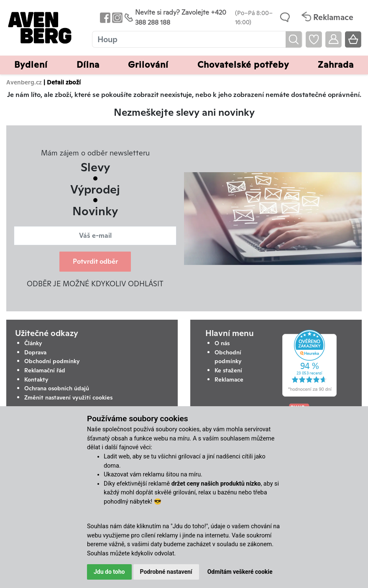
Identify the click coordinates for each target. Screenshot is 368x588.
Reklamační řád (45, 370)
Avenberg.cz (24, 82)
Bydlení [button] (31, 65)
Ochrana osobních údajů (57, 388)
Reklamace (229, 379)
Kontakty (36, 379)
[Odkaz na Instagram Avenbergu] (116, 17)
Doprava (35, 352)
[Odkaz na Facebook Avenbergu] (104, 17)
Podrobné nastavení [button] (166, 572)
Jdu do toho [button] (109, 572)
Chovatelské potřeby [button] (243, 65)
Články (33, 343)
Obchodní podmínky (52, 361)
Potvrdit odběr (95, 261)
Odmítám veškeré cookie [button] (240, 572)
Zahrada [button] (336, 65)
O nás (222, 343)
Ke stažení (228, 370)
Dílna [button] (88, 65)
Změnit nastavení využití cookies (68, 397)
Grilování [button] (148, 65)
